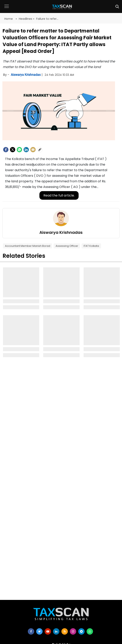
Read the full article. (59, 195)
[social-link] (40, 150)
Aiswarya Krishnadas (26, 75)
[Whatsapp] (19, 150)
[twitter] (39, 631)
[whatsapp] (90, 631)
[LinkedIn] (26, 150)
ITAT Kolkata (91, 246)
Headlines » (26, 19)
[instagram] (73, 631)
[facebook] (6, 150)
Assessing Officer (67, 246)
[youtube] (48, 631)
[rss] (65, 631)
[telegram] (81, 631)
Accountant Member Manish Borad (28, 246)
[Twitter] (13, 150)
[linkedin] (56, 631)
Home (9, 19)
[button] (6, 9)
